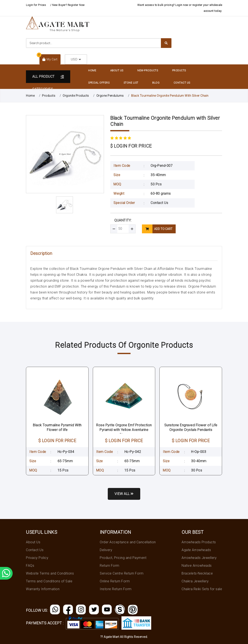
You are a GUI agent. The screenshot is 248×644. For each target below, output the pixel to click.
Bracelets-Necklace (197, 573)
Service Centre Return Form (122, 573)
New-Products (148, 71)
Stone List (131, 83)
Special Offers (99, 83)
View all (124, 494)
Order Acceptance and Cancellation (128, 542)
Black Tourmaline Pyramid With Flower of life (57, 427)
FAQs (30, 566)
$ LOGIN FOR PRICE (131, 146)
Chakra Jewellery (195, 581)
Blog (156, 83)
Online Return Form (115, 581)
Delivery (106, 550)
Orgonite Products (76, 96)
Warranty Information (43, 589)
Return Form (110, 566)
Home (92, 71)
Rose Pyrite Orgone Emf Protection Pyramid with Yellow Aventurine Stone (124, 430)
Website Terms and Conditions (50, 573)
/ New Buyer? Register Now (67, 5)
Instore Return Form (116, 589)
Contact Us (182, 83)
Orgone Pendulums (110, 96)
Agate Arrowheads (196, 550)
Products (179, 71)
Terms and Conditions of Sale (49, 581)
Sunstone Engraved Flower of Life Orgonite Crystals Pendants (191, 427)
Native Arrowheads (197, 566)
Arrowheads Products (199, 542)
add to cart (157, 229)
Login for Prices (36, 5)
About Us (117, 71)
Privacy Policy (37, 558)
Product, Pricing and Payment (123, 558)
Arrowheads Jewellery (199, 558)
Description (41, 253)
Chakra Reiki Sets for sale (202, 589)
